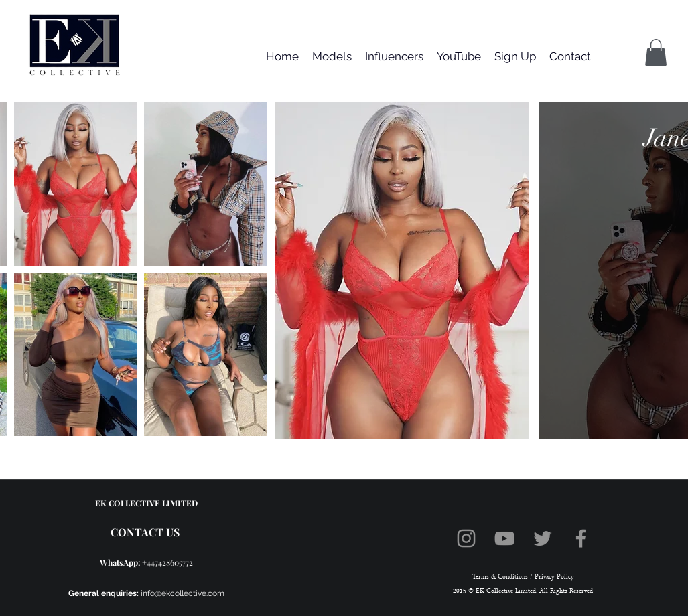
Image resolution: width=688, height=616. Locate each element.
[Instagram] (466, 538)
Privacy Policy (553, 577)
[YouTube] (504, 538)
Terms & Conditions (500, 577)
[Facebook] (581, 538)
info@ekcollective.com (183, 593)
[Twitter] (543, 538)
